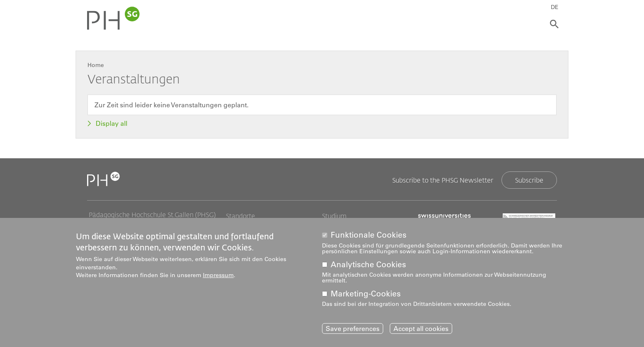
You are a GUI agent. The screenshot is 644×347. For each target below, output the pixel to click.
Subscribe (529, 180)
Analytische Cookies (368, 265)
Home (96, 65)
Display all (112, 123)
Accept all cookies (421, 328)
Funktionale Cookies (369, 235)
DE (555, 7)
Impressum (218, 275)
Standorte (240, 216)
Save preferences (353, 328)
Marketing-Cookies (366, 294)
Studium (334, 216)
